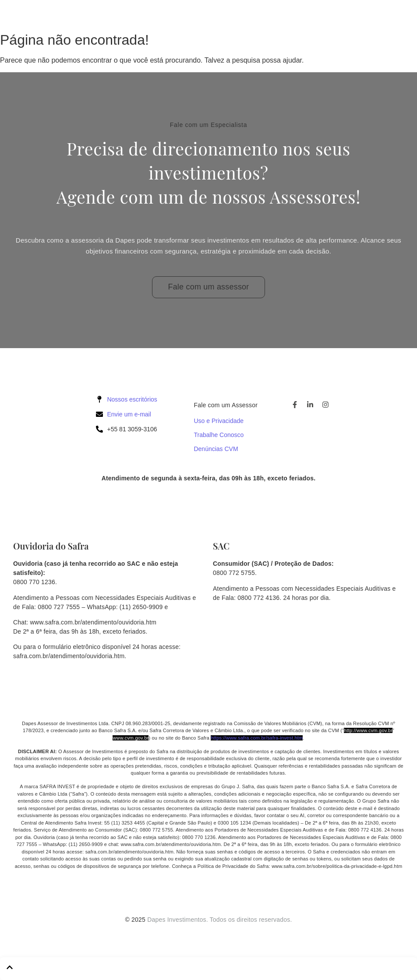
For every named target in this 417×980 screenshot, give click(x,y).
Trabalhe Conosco (219, 435)
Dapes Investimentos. (178, 920)
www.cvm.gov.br (131, 738)
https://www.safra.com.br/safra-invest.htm (257, 738)
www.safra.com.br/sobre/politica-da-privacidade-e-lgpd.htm (337, 866)
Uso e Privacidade (219, 421)
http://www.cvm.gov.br (368, 730)
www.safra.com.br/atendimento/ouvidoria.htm (94, 622)
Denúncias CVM (216, 449)
